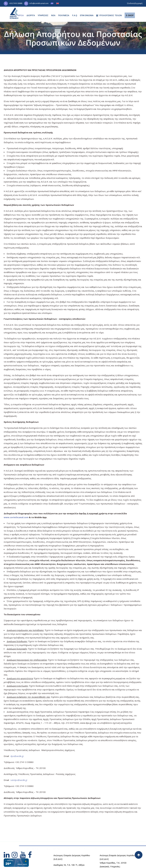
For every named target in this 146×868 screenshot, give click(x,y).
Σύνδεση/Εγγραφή (135, 3)
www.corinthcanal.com (16, 517)
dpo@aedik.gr (17, 756)
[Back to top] (139, 855)
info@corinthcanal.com (39, 3)
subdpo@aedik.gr (19, 780)
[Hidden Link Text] (8, 857)
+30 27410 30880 (16, 3)
